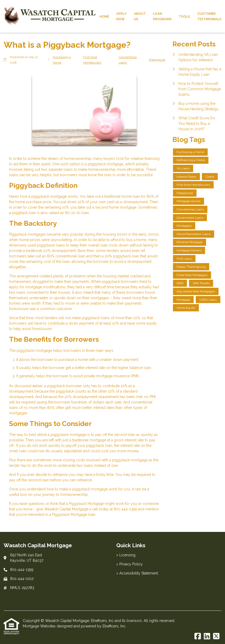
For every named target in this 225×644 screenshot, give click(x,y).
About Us (140, 16)
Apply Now (121, 16)
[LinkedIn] (207, 636)
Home (104, 16)
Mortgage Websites (40, 626)
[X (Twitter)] (216, 636)
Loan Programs (162, 16)
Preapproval (157, 60)
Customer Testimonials (209, 16)
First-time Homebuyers (92, 60)
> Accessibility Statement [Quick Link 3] (137, 573)
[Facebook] (198, 636)
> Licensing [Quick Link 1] (126, 555)
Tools (184, 16)
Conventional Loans (128, 60)
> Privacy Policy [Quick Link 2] (129, 564)
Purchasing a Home (62, 60)
